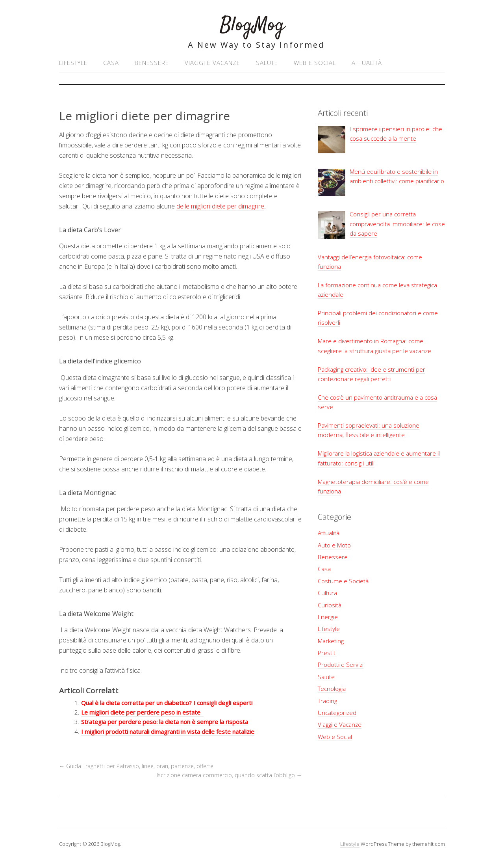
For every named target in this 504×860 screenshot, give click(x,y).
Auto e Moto (334, 545)
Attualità (367, 63)
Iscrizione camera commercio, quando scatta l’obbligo (229, 775)
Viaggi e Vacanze (212, 63)
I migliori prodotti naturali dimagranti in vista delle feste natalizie (168, 732)
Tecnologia (332, 689)
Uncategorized (337, 713)
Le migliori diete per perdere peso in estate (142, 712)
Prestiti (327, 653)
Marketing (331, 641)
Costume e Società (343, 581)
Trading (327, 701)
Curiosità (330, 605)
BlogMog (252, 25)
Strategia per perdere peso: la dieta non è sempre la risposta (165, 722)
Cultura (327, 593)
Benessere (152, 63)
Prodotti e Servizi (341, 665)
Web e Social (315, 63)
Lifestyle (73, 63)
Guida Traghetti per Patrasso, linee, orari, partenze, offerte (136, 766)
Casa (111, 63)
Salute (267, 63)
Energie (328, 617)
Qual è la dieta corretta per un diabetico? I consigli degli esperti (167, 703)
